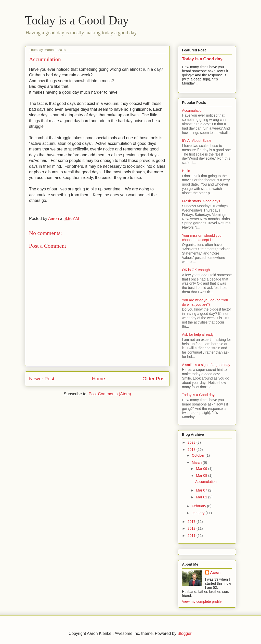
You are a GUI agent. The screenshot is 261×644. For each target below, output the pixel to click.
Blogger (184, 633)
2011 (192, 536)
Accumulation (193, 110)
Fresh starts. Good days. (201, 201)
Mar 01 (202, 497)
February (199, 506)
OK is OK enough (196, 270)
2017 (192, 522)
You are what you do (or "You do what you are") (205, 302)
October (199, 455)
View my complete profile (202, 601)
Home (99, 379)
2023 (192, 442)
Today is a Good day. (203, 59)
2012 (192, 528)
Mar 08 (202, 475)
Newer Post (42, 379)
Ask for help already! (198, 334)
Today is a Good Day (77, 20)
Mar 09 (202, 469)
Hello (186, 171)
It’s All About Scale (197, 141)
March (197, 463)
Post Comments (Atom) (110, 394)
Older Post (154, 379)
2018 (192, 450)
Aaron (215, 572)
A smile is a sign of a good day (206, 365)
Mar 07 (202, 490)
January (199, 513)
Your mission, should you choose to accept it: (202, 238)
